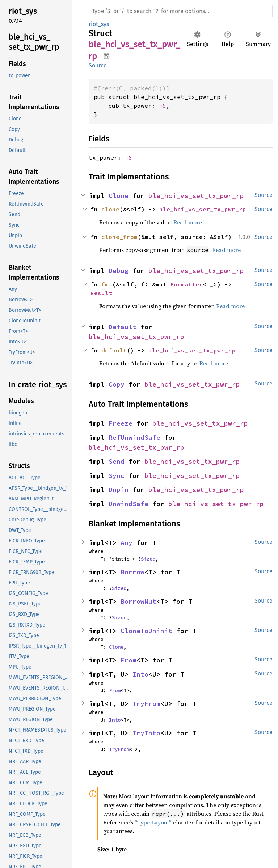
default (114, 350)
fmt (107, 284)
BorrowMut (138, 601)
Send (117, 461)
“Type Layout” (153, 822)
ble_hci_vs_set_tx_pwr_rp (196, 196)
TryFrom (146, 704)
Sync (117, 476)
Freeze (121, 423)
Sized (148, 559)
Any (127, 543)
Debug (119, 271)
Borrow (132, 572)
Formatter (186, 284)
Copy (117, 384)
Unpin (119, 490)
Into (140, 674)
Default (123, 327)
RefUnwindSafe (134, 437)
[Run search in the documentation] (181, 11)
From (129, 660)
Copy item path (107, 56)
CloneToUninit (146, 631)
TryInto (146, 733)
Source (98, 65)
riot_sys (99, 24)
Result (101, 293)
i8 (163, 106)
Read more (188, 222)
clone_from (119, 237)
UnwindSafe (129, 504)
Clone (119, 196)
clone (110, 209)
